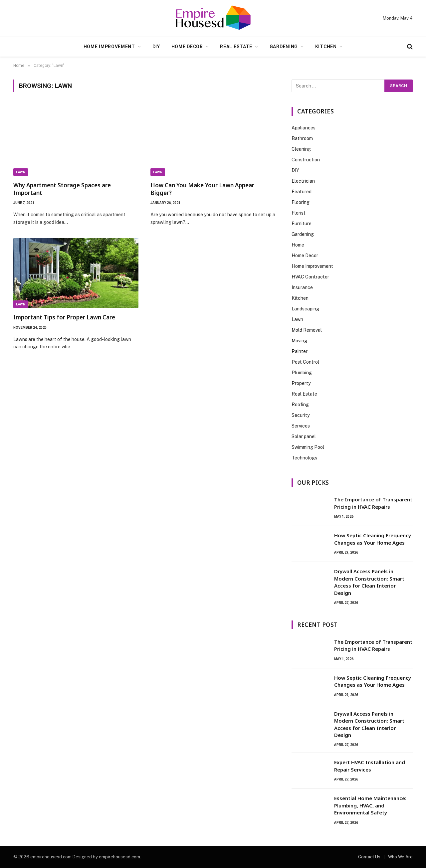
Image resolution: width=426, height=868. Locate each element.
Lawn (21, 172)
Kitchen (326, 47)
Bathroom (302, 138)
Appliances (304, 128)
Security (301, 415)
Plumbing (302, 373)
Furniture (302, 224)
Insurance (302, 287)
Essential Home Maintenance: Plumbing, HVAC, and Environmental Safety (370, 805)
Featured (302, 192)
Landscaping (305, 309)
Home (298, 245)
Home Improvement (109, 47)
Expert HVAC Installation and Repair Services (370, 766)
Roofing (300, 405)
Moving (299, 341)
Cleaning (301, 149)
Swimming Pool (308, 447)
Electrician (303, 181)
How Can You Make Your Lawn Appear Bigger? (202, 189)
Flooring (301, 202)
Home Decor (187, 47)
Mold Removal (307, 330)
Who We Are (400, 857)
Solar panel (304, 436)
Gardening (284, 47)
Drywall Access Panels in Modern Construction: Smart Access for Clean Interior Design (369, 582)
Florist (299, 213)
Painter (300, 351)
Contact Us (369, 857)
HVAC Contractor (310, 277)
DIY (156, 47)
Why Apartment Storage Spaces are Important (62, 189)
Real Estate (236, 47)
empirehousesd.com (119, 857)
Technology (304, 458)
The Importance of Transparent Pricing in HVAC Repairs (373, 503)
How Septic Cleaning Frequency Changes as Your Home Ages (373, 539)
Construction (306, 160)
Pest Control (305, 362)
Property (301, 383)
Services (301, 426)
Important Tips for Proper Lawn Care (64, 317)
